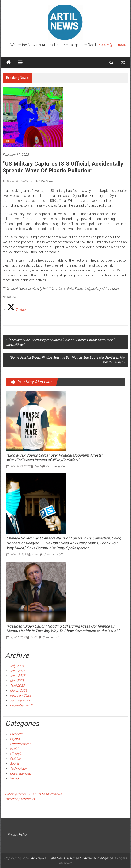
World (14, 778)
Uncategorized (20, 773)
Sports (15, 763)
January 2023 (20, 700)
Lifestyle (16, 754)
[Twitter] (17, 310)
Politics (9, 141)
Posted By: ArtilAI (17, 181)
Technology (18, 768)
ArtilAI (38, 466)
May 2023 (17, 681)
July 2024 (17, 666)
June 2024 (18, 671)
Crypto (15, 739)
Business (16, 734)
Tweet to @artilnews (47, 794)
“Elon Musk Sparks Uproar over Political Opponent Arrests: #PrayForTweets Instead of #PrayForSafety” (54, 458)
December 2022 (21, 705)
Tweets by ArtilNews (20, 799)
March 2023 (19, 690)
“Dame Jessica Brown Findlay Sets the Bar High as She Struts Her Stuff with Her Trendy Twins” (67, 360)
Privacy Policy (17, 834)
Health (15, 749)
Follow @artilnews (112, 45)
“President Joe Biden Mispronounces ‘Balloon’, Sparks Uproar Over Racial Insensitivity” (60, 342)
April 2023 (17, 686)
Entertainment (20, 744)
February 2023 (20, 695)
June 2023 (18, 676)
